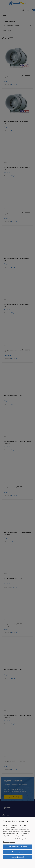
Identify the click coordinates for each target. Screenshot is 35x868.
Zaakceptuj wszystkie (17, 857)
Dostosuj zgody (18, 852)
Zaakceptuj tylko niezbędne (17, 847)
